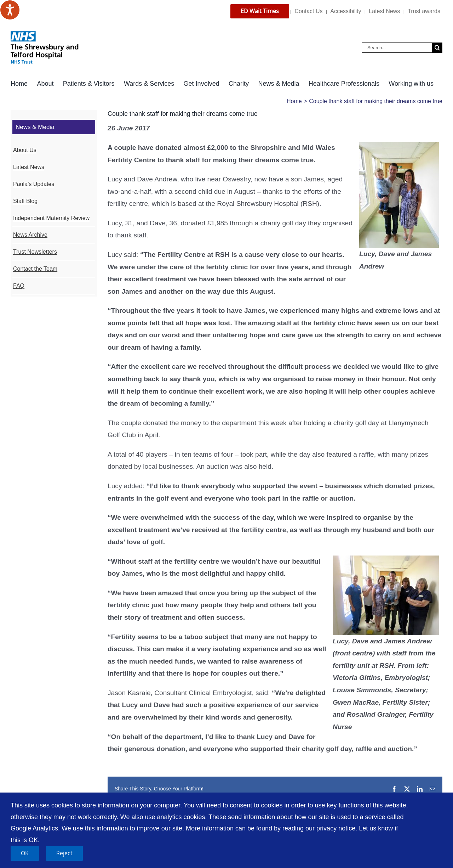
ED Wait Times (260, 11)
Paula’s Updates (34, 184)
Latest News (384, 11)
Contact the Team (35, 269)
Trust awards (424, 11)
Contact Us (308, 11)
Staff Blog (25, 201)
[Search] (437, 48)
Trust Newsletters (35, 252)
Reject (64, 853)
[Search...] (397, 48)
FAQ (19, 286)
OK (25, 853)
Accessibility (346, 11)
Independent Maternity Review (51, 218)
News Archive (30, 235)
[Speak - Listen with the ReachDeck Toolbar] (10, 10)
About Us (25, 150)
